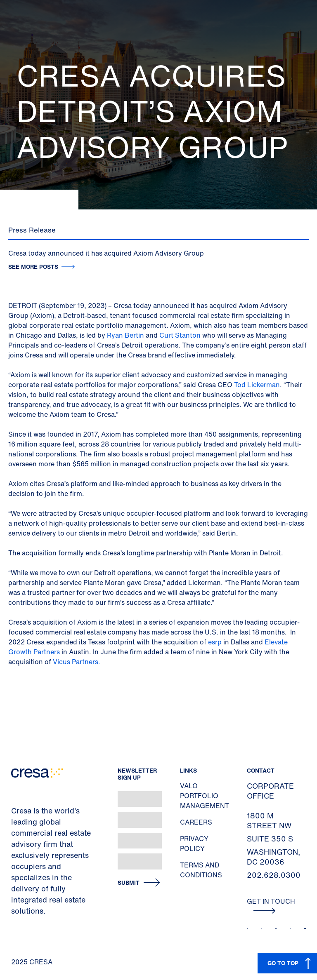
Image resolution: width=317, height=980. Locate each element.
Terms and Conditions (201, 870)
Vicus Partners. (77, 662)
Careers (196, 822)
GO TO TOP (283, 963)
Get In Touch (271, 905)
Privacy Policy (194, 844)
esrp (215, 642)
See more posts (33, 267)
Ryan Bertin (125, 335)
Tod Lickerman (257, 385)
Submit (129, 883)
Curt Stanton (180, 335)
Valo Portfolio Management (205, 796)
